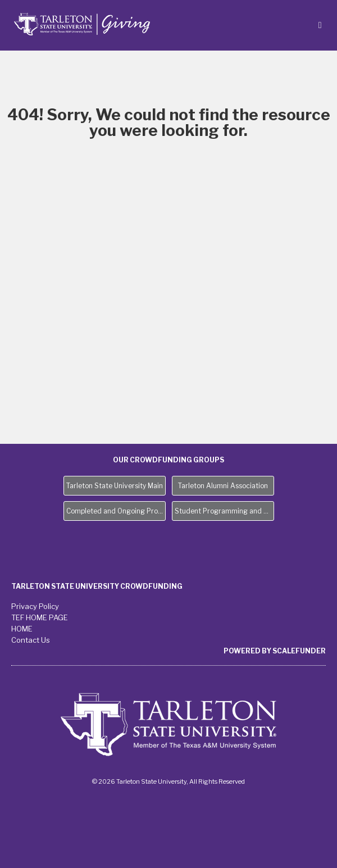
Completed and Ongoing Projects (116, 511)
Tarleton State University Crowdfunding (97, 586)
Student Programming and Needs (224, 511)
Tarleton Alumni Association (223, 486)
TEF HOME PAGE (40, 617)
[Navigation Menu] (320, 25)
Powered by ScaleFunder (275, 651)
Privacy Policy (35, 606)
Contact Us (31, 640)
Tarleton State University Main (115, 486)
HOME (22, 629)
